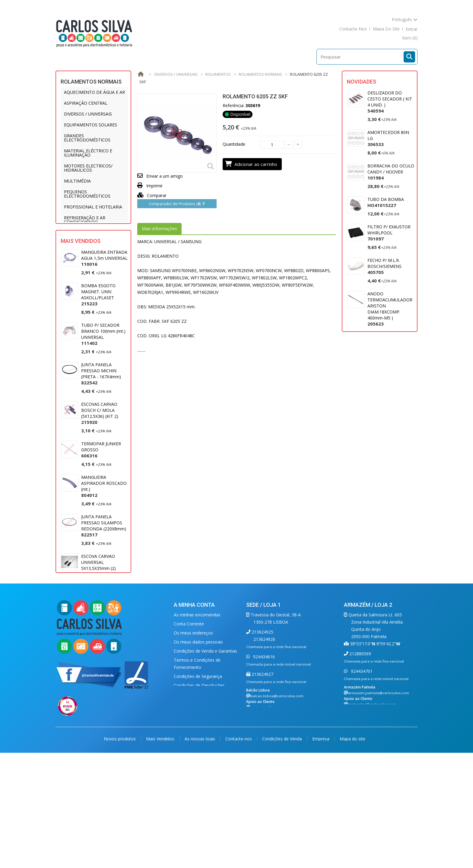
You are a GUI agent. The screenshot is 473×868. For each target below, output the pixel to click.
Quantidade (234, 144)
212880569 (360, 758)
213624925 (262, 736)
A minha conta (194, 709)
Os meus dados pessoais (198, 746)
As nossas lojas (200, 852)
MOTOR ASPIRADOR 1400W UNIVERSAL (388, 351)
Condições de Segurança (198, 780)
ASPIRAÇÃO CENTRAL (86, 103)
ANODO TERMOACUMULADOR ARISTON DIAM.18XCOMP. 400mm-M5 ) (390, 309)
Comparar (152, 195)
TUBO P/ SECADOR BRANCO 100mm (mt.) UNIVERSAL (103, 365)
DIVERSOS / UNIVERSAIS (88, 114)
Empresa (321, 852)
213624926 (264, 743)
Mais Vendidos (81, 272)
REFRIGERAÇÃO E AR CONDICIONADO (85, 220)
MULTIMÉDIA (77, 181)
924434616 (263, 761)
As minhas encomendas (197, 719)
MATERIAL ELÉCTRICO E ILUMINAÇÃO (88, 153)
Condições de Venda (283, 852)
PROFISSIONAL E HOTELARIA (93, 207)
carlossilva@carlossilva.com (274, 811)
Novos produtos (120, 852)
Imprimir (154, 186)
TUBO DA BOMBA (386, 202)
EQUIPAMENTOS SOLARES (90, 125)
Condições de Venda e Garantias (205, 755)
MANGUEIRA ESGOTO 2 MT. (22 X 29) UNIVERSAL (103, 636)
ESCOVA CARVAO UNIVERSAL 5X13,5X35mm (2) (98, 596)
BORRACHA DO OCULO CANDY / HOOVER (391, 172)
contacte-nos (353, 29)
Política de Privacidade (196, 798)
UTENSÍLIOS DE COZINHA (90, 233)
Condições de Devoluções (199, 789)
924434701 (361, 775)
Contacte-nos (239, 852)
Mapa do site (352, 852)
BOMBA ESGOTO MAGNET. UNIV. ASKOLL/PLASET (98, 325)
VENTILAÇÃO (77, 244)
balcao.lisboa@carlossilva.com (277, 800)
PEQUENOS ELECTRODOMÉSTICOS (87, 194)
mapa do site (386, 29)
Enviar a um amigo (165, 176)
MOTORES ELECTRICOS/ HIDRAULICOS (88, 168)
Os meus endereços (193, 737)
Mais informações (159, 229)
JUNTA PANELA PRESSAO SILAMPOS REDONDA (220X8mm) (104, 556)
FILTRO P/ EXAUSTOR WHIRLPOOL (389, 233)
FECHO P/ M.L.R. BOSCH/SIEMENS (384, 266)
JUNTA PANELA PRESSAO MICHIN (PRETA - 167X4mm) (101, 404)
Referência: (233, 105)
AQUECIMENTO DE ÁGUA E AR (94, 92)
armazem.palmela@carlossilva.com (379, 797)
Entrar (412, 29)
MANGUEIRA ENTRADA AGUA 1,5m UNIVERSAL (104, 289)
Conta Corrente (189, 728)
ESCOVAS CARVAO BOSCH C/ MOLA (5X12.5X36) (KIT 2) (100, 444)
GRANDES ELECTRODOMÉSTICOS (87, 138)
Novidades (362, 82)
